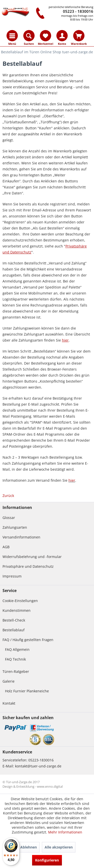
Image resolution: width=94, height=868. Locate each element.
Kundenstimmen (17, 610)
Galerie (9, 681)
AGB (6, 547)
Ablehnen (29, 847)
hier (72, 480)
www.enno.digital (50, 786)
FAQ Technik (15, 659)
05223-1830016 (41, 760)
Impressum (12, 576)
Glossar (9, 518)
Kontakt (9, 703)
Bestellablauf (14, 630)
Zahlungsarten (15, 527)
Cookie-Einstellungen (20, 601)
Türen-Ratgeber (16, 671)
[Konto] (62, 36)
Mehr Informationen (65, 832)
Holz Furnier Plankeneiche (27, 691)
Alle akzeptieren (59, 847)
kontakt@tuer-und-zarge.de (38, 766)
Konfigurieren (47, 860)
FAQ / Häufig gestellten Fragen (28, 640)
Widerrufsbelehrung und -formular (32, 557)
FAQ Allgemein (17, 649)
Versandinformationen (21, 537)
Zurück (8, 496)
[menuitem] (12, 36)
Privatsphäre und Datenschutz (28, 566)
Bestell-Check (14, 620)
